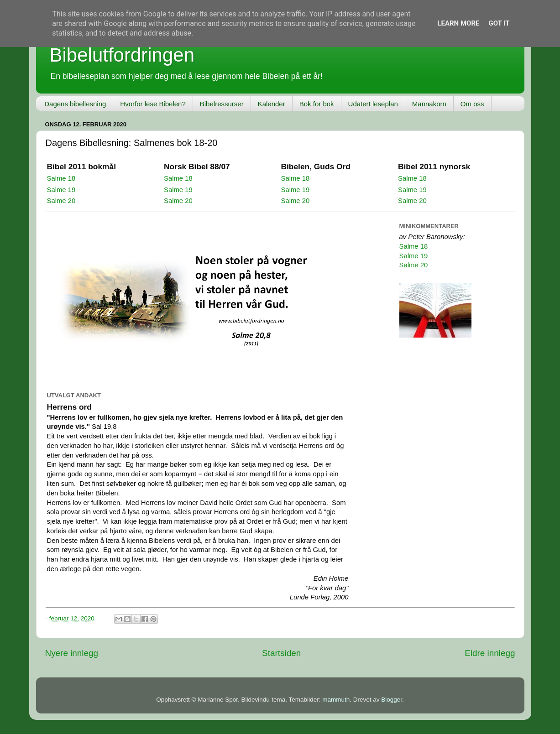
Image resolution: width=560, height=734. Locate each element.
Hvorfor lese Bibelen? (153, 104)
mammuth (336, 700)
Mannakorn (429, 104)
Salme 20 (61, 201)
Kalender (272, 104)
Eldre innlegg (490, 653)
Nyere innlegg (72, 653)
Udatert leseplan (373, 104)
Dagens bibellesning (75, 104)
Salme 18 (61, 178)
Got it (499, 23)
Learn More (458, 23)
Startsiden (281, 653)
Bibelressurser (222, 104)
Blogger (392, 700)
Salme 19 (61, 190)
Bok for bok (317, 104)
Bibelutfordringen (122, 55)
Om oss (472, 104)
